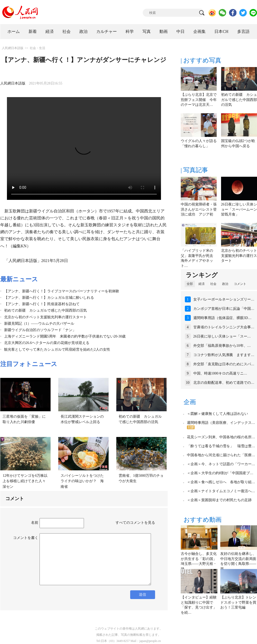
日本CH (221, 31)
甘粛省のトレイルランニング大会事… (224, 327)
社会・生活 (37, 48)
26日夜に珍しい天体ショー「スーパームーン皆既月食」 (239, 209)
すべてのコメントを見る (135, 523)
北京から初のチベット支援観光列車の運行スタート (45, 317)
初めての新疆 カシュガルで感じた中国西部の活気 (45, 310)
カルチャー (107, 31)
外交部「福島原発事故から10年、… (222, 346)
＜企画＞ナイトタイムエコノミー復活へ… (221, 491)
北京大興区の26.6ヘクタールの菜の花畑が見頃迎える (47, 343)
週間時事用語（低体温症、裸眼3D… (222, 318)
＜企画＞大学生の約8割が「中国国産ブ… (220, 473)
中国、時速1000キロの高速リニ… (220, 373)
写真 (147, 31)
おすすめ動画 (203, 520)
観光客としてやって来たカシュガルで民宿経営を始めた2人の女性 (57, 349)
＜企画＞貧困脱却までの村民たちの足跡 (219, 500)
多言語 (243, 31)
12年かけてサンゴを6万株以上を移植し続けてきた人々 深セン (26, 481)
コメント (240, 284)
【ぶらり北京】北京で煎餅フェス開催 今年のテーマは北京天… (199, 100)
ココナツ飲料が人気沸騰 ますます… (224, 355)
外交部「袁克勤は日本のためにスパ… (224, 364)
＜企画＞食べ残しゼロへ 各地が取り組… (221, 482)
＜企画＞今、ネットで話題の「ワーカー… (221, 464)
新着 (33, 31)
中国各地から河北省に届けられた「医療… (221, 455)
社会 (66, 31)
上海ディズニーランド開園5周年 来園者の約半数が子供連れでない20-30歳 (65, 336)
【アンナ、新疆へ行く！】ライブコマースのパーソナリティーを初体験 (62, 291)
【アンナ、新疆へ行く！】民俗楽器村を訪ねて (42, 304)
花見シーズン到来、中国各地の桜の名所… (221, 437)
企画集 (199, 31)
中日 (180, 31)
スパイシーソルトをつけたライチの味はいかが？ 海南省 (82, 481)
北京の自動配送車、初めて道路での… (224, 383)
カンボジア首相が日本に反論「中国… (224, 309)
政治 (83, 31)
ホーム (14, 31)
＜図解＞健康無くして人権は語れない (217, 414)
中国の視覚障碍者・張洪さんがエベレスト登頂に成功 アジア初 (199, 209)
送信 (142, 595)
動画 (164, 31)
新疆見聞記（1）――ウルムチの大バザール (39, 324)
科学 (130, 31)
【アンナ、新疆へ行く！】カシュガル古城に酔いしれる (49, 298)
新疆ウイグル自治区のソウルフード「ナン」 (40, 330)
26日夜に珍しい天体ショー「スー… (222, 336)
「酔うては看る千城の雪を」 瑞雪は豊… (221, 446)
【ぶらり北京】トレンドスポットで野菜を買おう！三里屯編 (238, 602)
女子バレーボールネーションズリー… (224, 299)
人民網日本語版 (13, 48)
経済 (50, 31)
